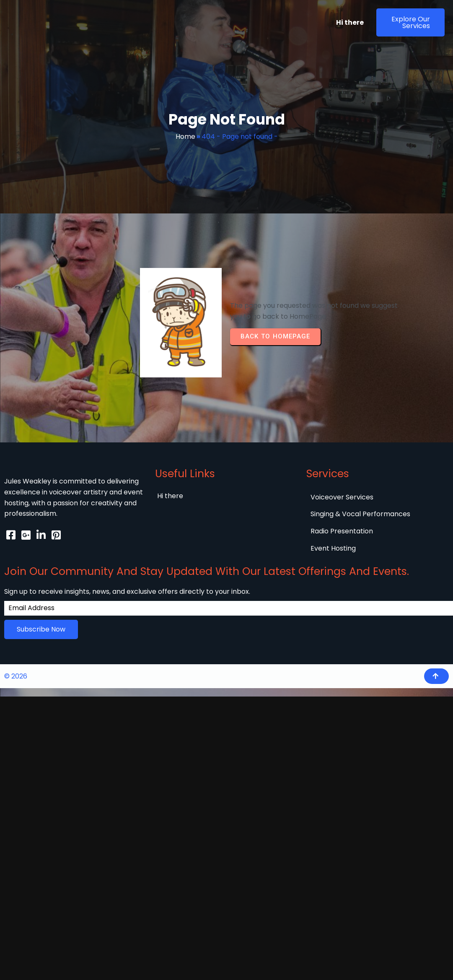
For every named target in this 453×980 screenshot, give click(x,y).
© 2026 (16, 646)
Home (185, 136)
